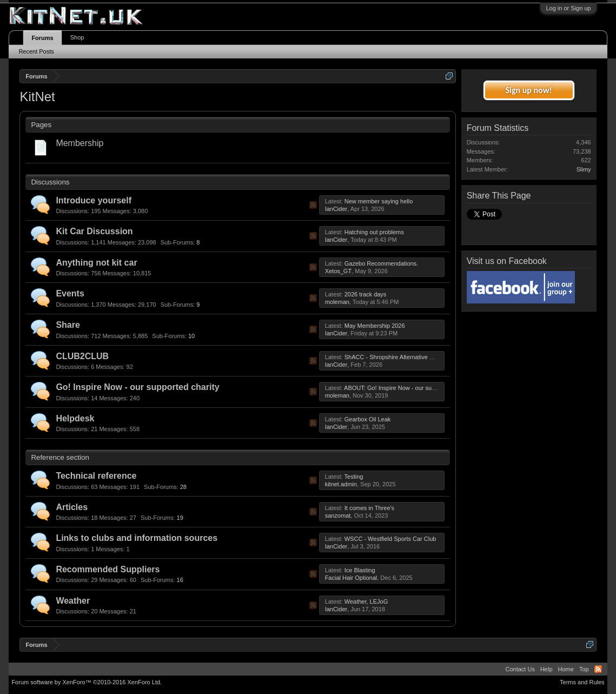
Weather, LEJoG (366, 602)
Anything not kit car (96, 263)
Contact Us (520, 669)
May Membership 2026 (375, 326)
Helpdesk (75, 418)
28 (169, 487)
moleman (337, 302)
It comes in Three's (369, 508)
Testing (354, 477)
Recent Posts (36, 51)
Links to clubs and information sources (137, 538)
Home (566, 669)
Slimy (584, 169)
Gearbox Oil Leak (368, 419)
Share (68, 325)
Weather (73, 601)
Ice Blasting (360, 570)
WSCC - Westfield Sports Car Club (390, 539)
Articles (72, 507)
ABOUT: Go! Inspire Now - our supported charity (408, 388)
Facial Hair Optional (351, 578)
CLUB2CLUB (82, 356)
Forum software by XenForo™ (87, 682)
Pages (41, 125)
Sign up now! (528, 90)
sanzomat (338, 515)
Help (547, 669)
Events (70, 293)
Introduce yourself (94, 200)
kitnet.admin (341, 484)
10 (177, 336)
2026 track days (366, 294)
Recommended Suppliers (108, 569)
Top (584, 669)
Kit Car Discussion (94, 231)
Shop (77, 37)
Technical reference (96, 476)
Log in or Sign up (568, 8)
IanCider (336, 209)
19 (166, 518)
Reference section (60, 457)
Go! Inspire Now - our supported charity (137, 387)
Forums (42, 38)
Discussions (50, 182)
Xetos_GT (339, 271)
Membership (80, 143)
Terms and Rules (582, 682)
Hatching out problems (374, 232)
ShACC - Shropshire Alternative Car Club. (400, 357)
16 (166, 580)
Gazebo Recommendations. (381, 263)
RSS (313, 205)
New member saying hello (379, 201)
